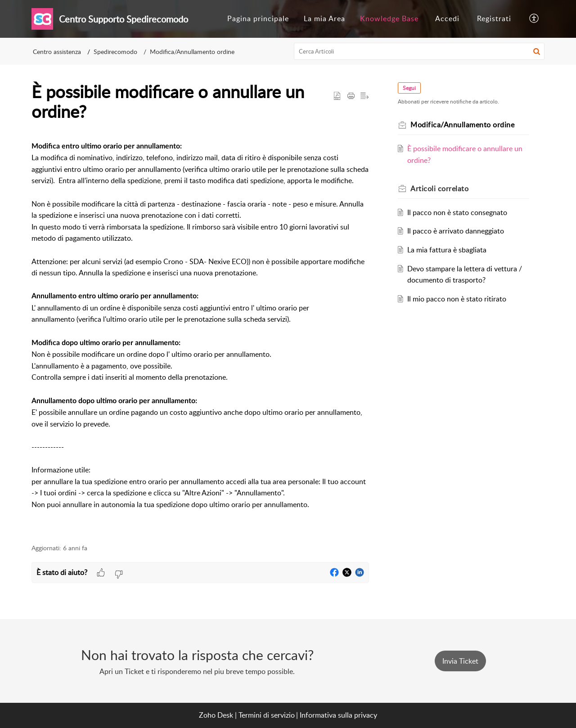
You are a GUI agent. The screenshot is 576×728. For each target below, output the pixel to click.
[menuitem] (258, 19)
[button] (534, 19)
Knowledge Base (389, 18)
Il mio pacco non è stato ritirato (457, 299)
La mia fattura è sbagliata (447, 250)
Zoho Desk (216, 715)
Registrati (494, 18)
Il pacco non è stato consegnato (457, 212)
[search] (419, 51)
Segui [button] (409, 88)
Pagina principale (258, 18)
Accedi (447, 18)
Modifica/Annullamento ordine (192, 52)
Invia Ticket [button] (460, 661)
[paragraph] (200, 337)
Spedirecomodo (115, 52)
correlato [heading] (439, 189)
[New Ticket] (460, 661)
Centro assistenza (57, 52)
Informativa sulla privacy (338, 715)
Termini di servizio (267, 715)
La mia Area (324, 18)
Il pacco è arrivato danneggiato (456, 231)
